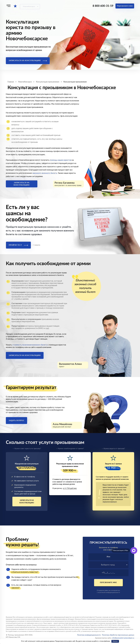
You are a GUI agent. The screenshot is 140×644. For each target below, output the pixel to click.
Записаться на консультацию (28, 61)
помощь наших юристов (60, 160)
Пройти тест (18, 245)
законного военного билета (45, 173)
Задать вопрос (16, 421)
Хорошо (115, 641)
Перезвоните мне (125, 6)
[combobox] (108, 565)
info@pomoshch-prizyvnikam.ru (123, 638)
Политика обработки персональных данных (118, 635)
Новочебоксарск (29, 7)
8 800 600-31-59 (103, 6)
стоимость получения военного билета (30, 345)
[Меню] (8, 6)
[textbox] (108, 565)
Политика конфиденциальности (89, 635)
